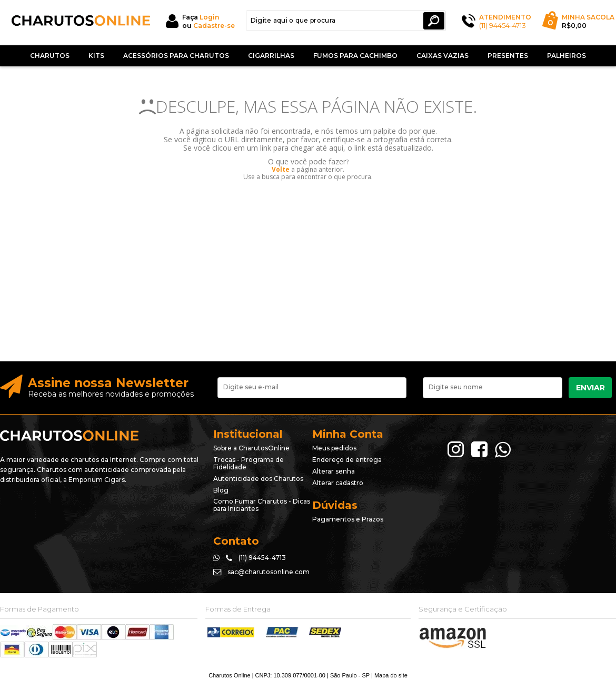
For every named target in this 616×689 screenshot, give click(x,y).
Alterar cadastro (338, 483)
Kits (96, 56)
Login (209, 17)
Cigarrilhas (271, 56)
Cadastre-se (214, 26)
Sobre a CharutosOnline (251, 448)
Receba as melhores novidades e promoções (111, 394)
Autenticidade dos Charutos (258, 479)
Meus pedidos (334, 448)
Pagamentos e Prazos (348, 519)
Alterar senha (334, 471)
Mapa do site (391, 675)
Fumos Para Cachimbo (355, 56)
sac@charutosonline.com (269, 572)
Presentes (508, 56)
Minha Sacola (588, 17)
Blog (221, 490)
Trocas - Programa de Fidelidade (249, 463)
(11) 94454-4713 (503, 25)
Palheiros (567, 56)
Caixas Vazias (443, 56)
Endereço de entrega (347, 460)
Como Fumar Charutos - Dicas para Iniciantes (262, 505)
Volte (281, 169)
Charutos (50, 56)
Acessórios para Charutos (176, 56)
